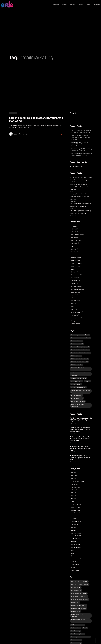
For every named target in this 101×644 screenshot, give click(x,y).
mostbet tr (74, 295)
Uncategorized (75, 318)
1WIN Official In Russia (77, 235)
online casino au (76, 298)
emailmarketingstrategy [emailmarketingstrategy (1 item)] (79, 387)
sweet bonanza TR (76, 312)
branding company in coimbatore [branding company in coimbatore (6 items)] (81, 338)
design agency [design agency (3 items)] (76, 356)
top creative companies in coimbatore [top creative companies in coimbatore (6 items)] (78, 405)
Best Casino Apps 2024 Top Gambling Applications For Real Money (81, 150)
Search (73, 113)
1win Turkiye (74, 238)
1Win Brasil (74, 226)
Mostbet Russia (75, 292)
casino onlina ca (76, 261)
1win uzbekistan (76, 240)
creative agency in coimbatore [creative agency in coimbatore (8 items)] (80, 350)
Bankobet (74, 249)
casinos (73, 269)
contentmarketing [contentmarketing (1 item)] (77, 344)
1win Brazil (74, 229)
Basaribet (74, 252)
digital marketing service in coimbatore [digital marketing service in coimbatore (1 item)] (78, 374)
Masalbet (74, 284)
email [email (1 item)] (88, 381)
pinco (73, 304)
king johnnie (74, 278)
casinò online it (75, 266)
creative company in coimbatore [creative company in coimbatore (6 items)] (81, 353)
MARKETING (13, 113)
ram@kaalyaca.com (19, 133)
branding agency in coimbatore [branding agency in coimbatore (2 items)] (81, 335)
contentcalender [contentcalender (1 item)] (77, 341)
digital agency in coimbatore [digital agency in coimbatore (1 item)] (80, 362)
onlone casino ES (76, 301)
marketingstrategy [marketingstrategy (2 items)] (78, 398)
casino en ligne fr (76, 258)
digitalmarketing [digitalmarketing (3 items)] (77, 365)
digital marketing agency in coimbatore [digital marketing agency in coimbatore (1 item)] (78, 369)
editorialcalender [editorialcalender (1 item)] (77, 381)
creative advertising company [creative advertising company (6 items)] (80, 347)
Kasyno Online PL (76, 275)
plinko (73, 306)
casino (73, 255)
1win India (74, 232)
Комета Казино (75, 324)
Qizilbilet (73, 309)
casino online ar (76, 263)
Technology (74, 315)
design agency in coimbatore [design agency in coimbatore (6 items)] (80, 359)
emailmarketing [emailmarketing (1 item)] (77, 384)
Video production (76, 321)
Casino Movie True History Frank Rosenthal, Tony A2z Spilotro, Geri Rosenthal (80, 137)
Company (74, 272)
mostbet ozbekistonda (77, 289)
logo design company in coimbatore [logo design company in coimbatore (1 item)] (80, 391)
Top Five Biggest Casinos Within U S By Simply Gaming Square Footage (81, 132)
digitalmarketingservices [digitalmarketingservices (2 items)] (79, 378)
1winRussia (74, 243)
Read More (61, 135)
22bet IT (73, 246)
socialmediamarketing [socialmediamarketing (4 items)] (78, 401)
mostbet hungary (76, 286)
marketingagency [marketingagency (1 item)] (77, 395)
